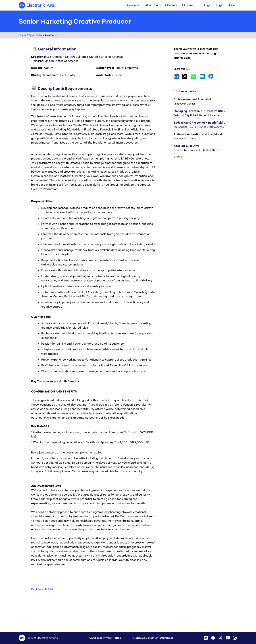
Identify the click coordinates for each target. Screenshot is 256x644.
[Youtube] (228, 638)
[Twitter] (221, 638)
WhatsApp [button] (195, 77)
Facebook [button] (213, 77)
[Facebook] (213, 638)
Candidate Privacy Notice (105, 638)
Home (22, 36)
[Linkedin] (206, 638)
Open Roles (35, 36)
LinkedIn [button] (178, 77)
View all (179, 157)
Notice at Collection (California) (153, 638)
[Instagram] (235, 638)
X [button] (187, 77)
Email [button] (204, 77)
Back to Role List (42, 589)
